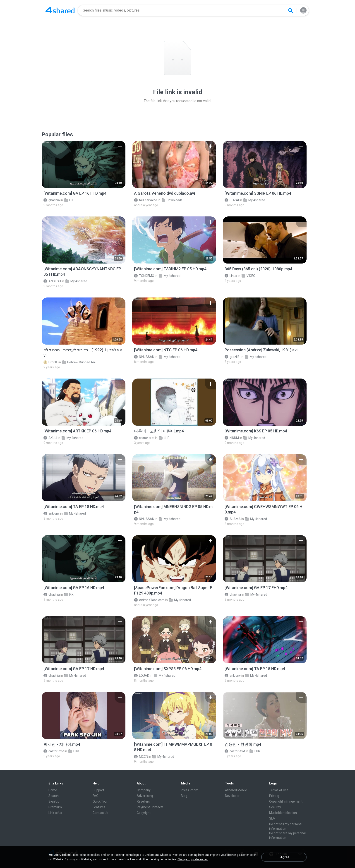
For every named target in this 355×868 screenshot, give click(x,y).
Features (99, 807)
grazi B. (232, 357)
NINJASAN (144, 357)
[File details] (84, 164)
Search (54, 796)
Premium (55, 807)
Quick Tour (100, 801)
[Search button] (290, 10)
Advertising (145, 796)
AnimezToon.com (149, 600)
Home (53, 790)
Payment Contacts (150, 807)
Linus (231, 276)
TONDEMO (144, 276)
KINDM (232, 438)
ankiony (52, 513)
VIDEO (248, 276)
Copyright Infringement (286, 801)
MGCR (141, 757)
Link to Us (55, 813)
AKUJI (50, 438)
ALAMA (233, 519)
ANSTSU (52, 281)
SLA (272, 818)
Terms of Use (279, 790)
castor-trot (144, 438)
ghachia (52, 200)
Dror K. (51, 362)
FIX (69, 200)
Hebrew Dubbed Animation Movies (80, 362)
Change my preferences (193, 859)
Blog (184, 796)
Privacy (274, 796)
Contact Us (100, 813)
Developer (232, 796)
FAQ (96, 796)
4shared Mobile (236, 790)
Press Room (190, 790)
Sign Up (54, 801)
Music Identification (283, 813)
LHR (164, 438)
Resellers (143, 801)
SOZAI (232, 200)
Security (275, 807)
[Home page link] (60, 10)
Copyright (144, 813)
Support (98, 790)
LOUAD (142, 676)
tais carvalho (146, 200)
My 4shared (254, 200)
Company (144, 790)
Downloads (172, 200)
